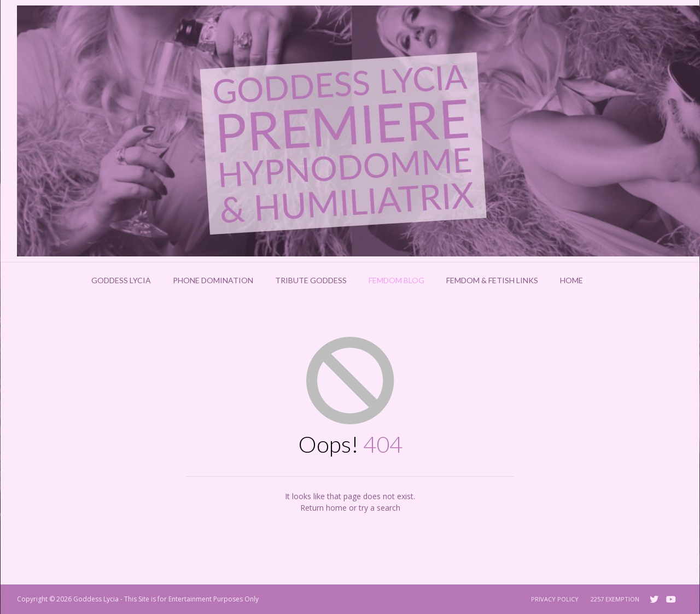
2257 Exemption (615, 599)
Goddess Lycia (121, 280)
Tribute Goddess (311, 280)
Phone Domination (213, 280)
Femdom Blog (396, 280)
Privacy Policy (555, 599)
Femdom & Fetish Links (492, 280)
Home (571, 280)
